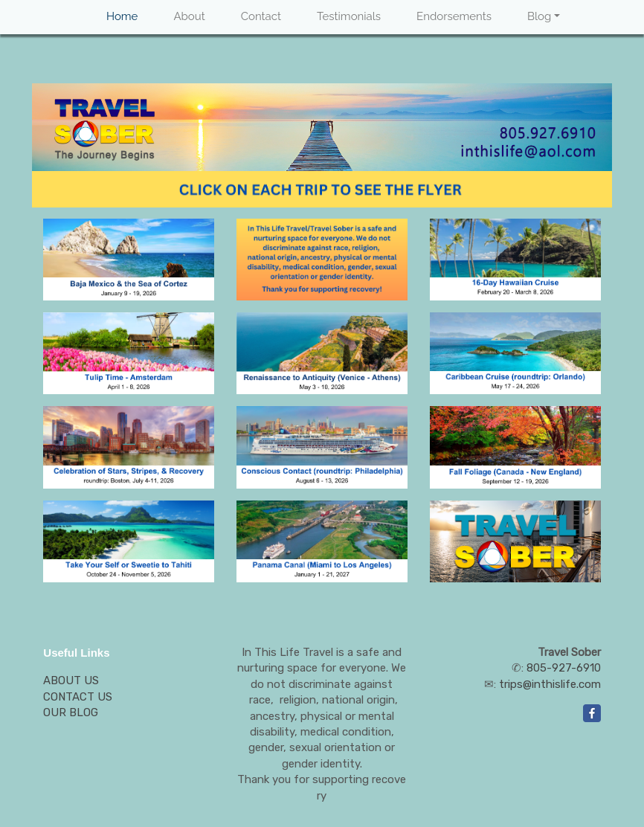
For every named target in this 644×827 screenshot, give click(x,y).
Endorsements (454, 16)
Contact (261, 16)
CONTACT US (78, 697)
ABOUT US (71, 680)
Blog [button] (539, 16)
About (189, 16)
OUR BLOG (71, 712)
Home (122, 16)
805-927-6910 (564, 668)
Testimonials (349, 16)
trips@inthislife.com (550, 684)
